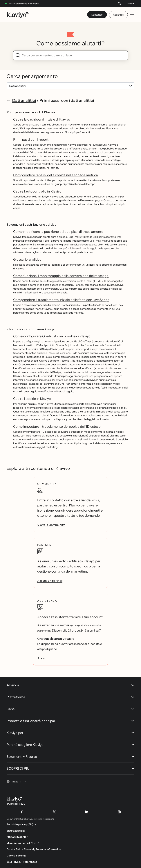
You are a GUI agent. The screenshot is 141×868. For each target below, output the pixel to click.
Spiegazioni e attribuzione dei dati (32, 224)
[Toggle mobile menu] (132, 15)
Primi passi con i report (31, 140)
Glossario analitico (27, 260)
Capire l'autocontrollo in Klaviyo (37, 191)
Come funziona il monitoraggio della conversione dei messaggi (61, 276)
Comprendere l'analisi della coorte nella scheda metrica (56, 175)
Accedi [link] (42, 658)
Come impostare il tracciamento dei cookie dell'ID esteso (57, 427)
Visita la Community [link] (51, 525)
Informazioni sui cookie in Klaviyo (31, 329)
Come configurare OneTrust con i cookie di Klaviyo (52, 336)
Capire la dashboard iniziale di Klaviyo (42, 119)
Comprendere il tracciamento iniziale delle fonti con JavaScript (61, 300)
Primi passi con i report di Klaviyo (31, 112)
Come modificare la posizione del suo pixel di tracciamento (58, 232)
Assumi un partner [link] (50, 581)
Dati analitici (24, 100)
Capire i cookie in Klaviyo (32, 399)
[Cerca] (119, 3)
